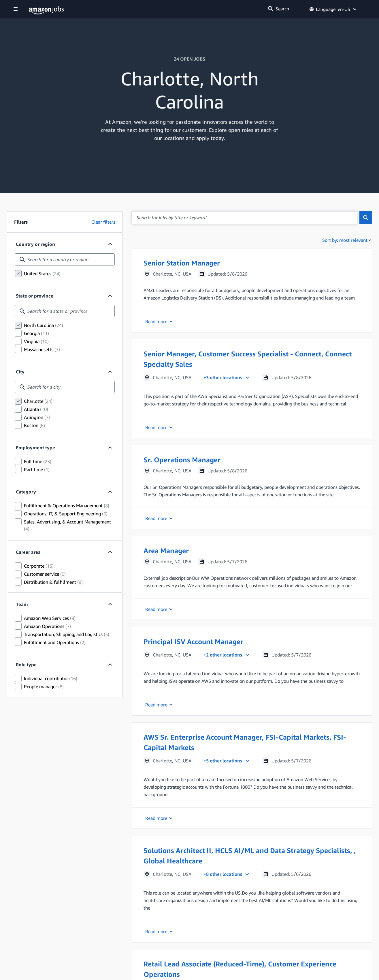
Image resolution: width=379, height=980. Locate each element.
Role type (26, 665)
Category (26, 492)
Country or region (35, 244)
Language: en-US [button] (333, 9)
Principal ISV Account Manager (193, 642)
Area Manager (166, 551)
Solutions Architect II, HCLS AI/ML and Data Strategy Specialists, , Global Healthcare (250, 856)
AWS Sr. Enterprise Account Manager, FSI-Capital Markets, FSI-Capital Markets (245, 742)
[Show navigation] (16, 9)
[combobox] (65, 259)
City (20, 372)
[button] (252, 290)
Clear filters (103, 222)
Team (25, 604)
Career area (28, 552)
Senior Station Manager (182, 263)
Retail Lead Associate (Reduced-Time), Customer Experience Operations (240, 969)
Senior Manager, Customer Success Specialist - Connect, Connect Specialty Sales (248, 359)
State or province (35, 296)
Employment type (35, 448)
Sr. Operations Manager (182, 460)
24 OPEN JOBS (189, 59)
